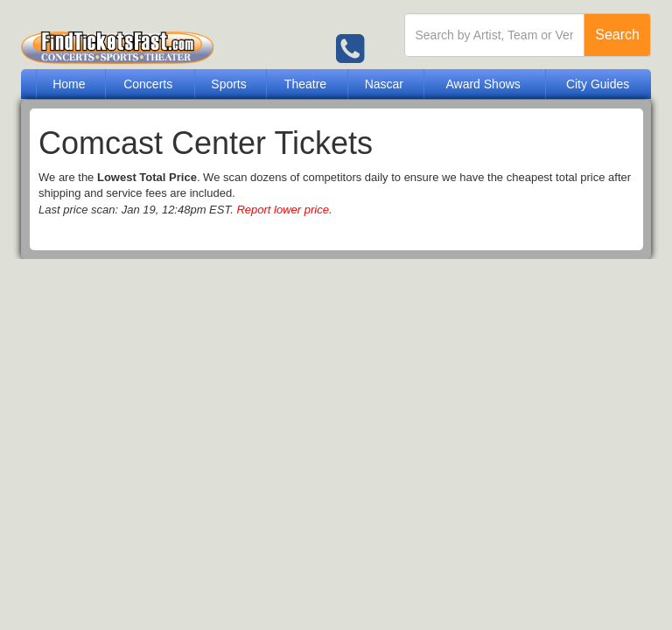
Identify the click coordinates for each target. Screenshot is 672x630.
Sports (228, 84)
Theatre (305, 84)
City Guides (598, 84)
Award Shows (483, 84)
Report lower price (283, 210)
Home (69, 84)
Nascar (384, 84)
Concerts (148, 84)
